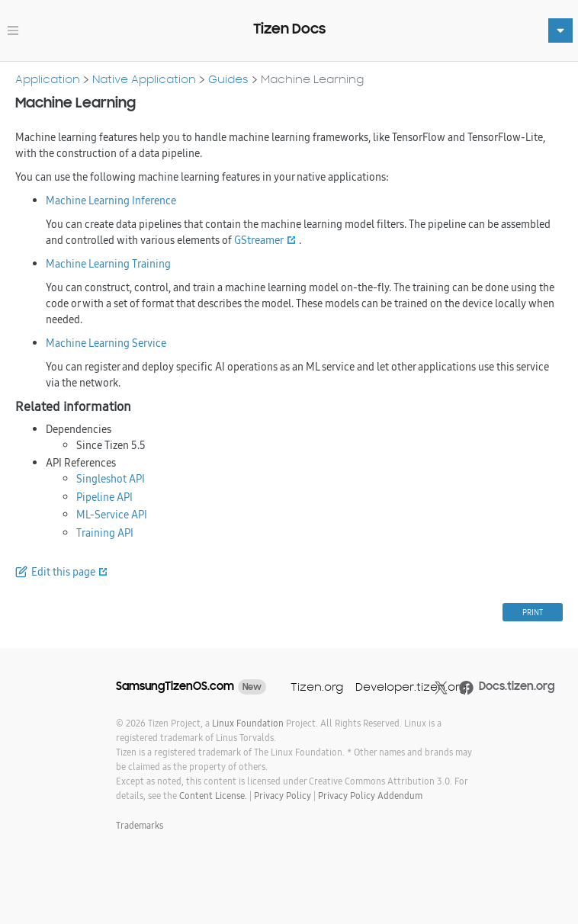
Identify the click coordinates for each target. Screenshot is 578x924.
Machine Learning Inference (111, 201)
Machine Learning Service (106, 343)
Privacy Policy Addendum (370, 796)
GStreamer (259, 240)
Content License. (213, 796)
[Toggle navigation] (13, 30)
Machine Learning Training (108, 264)
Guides (228, 79)
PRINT (533, 612)
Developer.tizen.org (411, 687)
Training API (105, 533)
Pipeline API (104, 497)
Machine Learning (312, 79)
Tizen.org (317, 687)
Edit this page (63, 572)
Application (48, 79)
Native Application (144, 79)
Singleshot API (111, 479)
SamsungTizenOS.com (175, 686)
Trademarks (140, 825)
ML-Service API (112, 515)
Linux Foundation (248, 723)
